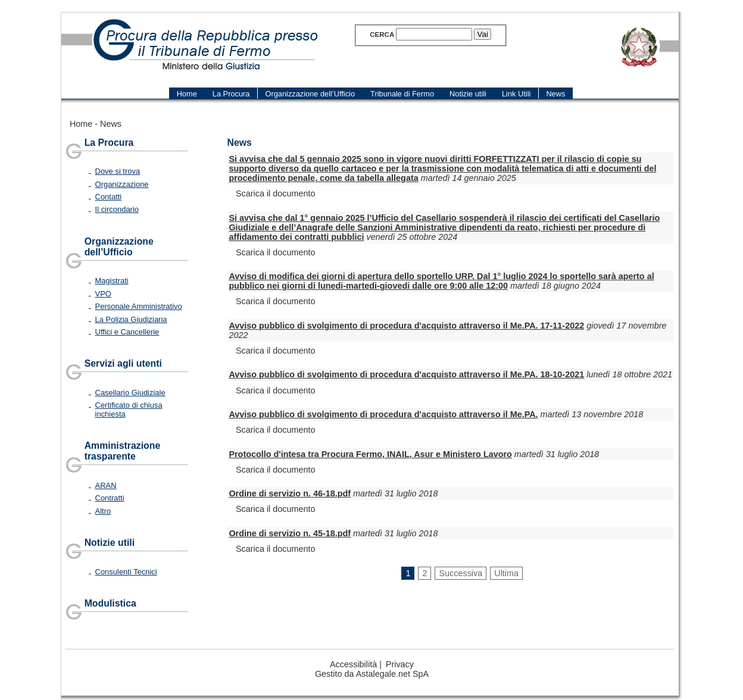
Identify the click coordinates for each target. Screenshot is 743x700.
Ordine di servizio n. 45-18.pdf (290, 533)
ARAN (106, 485)
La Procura (109, 143)
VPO (103, 294)
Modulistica (110, 603)
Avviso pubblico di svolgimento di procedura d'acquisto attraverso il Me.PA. (383, 414)
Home (81, 124)
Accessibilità (353, 664)
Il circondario (117, 209)
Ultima (506, 573)
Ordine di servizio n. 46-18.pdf (290, 493)
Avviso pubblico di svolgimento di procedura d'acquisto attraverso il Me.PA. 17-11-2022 (406, 326)
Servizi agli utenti (123, 363)
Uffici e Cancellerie (127, 332)
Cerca (382, 35)
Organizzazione (122, 184)
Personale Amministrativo (139, 306)
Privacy (400, 664)
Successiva (461, 573)
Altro (103, 511)
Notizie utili (110, 543)
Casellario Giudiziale (130, 393)
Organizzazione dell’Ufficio (119, 247)
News (111, 124)
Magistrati (112, 281)
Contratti (110, 498)
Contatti (109, 197)
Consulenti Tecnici (126, 572)
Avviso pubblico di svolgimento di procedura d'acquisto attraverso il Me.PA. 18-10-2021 (406, 374)
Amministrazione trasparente (123, 451)
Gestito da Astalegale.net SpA (372, 674)
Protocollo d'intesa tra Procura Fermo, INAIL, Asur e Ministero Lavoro (370, 454)
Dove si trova (118, 171)
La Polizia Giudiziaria (131, 319)
